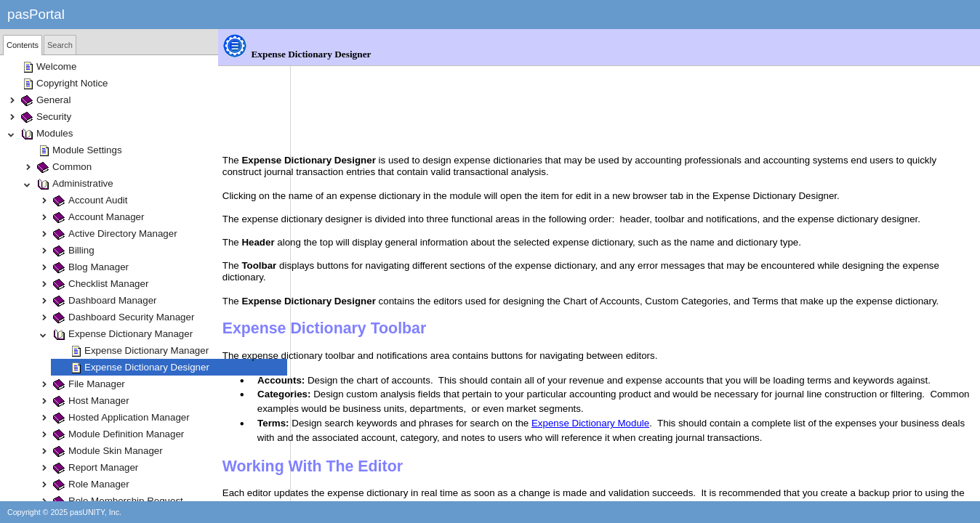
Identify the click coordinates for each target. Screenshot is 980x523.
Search (60, 45)
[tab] (23, 45)
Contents (23, 45)
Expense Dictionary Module (663, 390)
